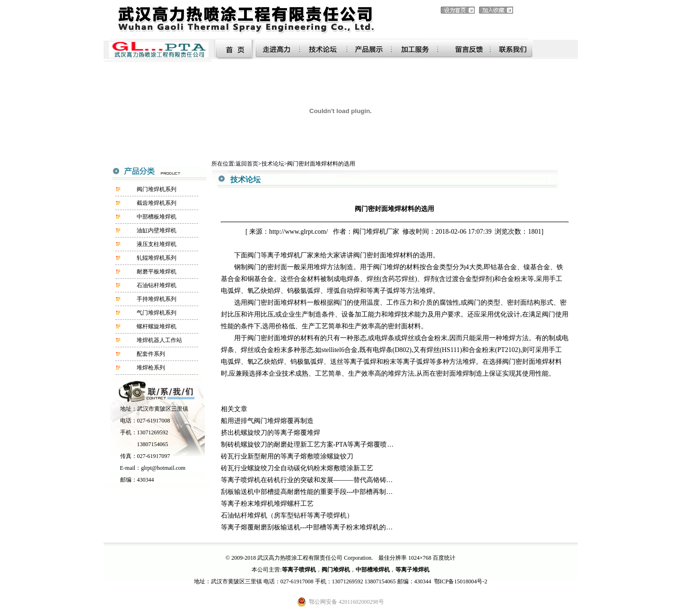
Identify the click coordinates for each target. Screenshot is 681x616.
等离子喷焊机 (299, 570)
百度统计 (444, 558)
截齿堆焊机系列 (157, 203)
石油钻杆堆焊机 (157, 285)
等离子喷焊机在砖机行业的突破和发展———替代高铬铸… (307, 480)
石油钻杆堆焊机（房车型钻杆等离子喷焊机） (287, 515)
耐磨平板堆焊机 (157, 272)
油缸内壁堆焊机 (157, 230)
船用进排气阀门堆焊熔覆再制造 (267, 421)
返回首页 (247, 164)
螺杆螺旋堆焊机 (157, 326)
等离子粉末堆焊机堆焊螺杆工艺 (267, 504)
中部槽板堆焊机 (157, 217)
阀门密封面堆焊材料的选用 (321, 164)
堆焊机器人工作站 (159, 340)
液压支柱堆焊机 (157, 244)
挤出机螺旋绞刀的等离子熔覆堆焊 (271, 433)
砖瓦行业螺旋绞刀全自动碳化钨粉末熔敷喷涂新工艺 (297, 468)
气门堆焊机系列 (157, 313)
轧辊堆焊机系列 (157, 258)
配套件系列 (151, 354)
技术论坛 (273, 164)
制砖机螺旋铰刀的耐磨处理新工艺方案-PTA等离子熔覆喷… (307, 444)
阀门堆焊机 (369, 232)
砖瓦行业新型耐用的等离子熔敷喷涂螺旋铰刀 (287, 456)
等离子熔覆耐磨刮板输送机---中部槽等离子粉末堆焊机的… (307, 527)
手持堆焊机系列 (157, 299)
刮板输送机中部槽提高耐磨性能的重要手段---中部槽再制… (307, 492)
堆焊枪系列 (151, 368)
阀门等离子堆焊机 (274, 255)
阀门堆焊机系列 (157, 189)
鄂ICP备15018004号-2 (461, 581)
